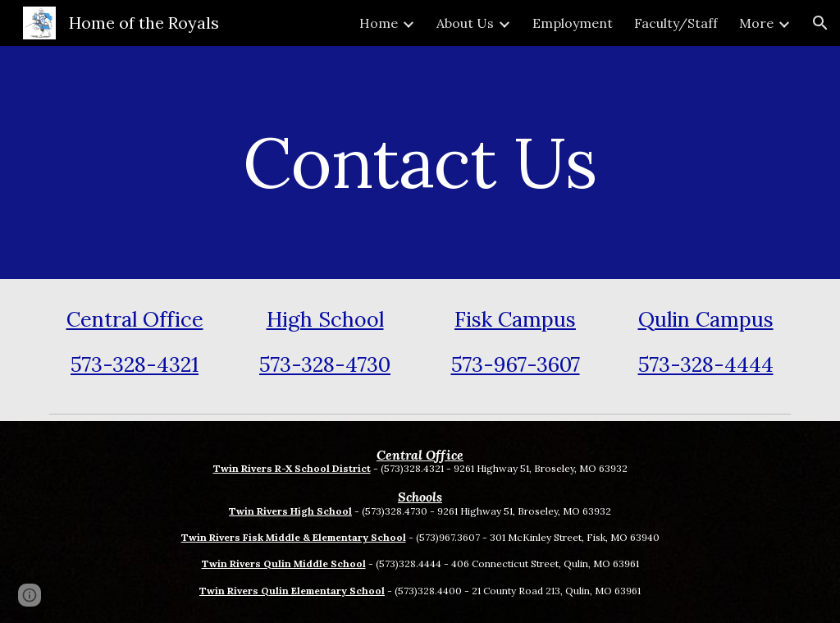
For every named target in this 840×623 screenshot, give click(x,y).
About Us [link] (465, 23)
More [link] (756, 23)
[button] (820, 23)
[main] (420, 162)
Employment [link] (573, 23)
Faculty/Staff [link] (676, 23)
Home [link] (379, 23)
